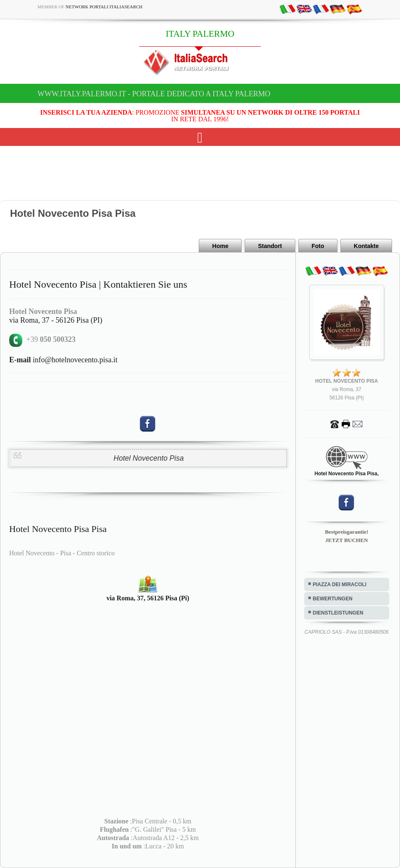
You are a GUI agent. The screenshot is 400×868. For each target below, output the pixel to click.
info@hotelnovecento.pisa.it (63, 360)
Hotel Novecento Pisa (149, 458)
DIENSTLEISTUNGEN (338, 613)
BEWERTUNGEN (333, 599)
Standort (270, 246)
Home (220, 246)
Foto (318, 246)
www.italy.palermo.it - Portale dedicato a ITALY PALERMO (154, 94)
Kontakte (366, 246)
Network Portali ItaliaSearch (104, 7)
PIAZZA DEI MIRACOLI (340, 585)
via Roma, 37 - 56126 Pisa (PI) (56, 320)
